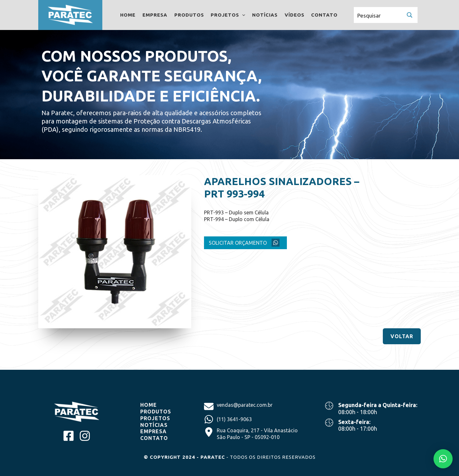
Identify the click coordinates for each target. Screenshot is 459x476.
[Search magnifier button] (410, 15)
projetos (155, 418)
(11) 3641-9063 (234, 419)
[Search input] (378, 15)
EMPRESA (154, 431)
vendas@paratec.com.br (245, 405)
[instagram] (85, 436)
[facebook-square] (69, 436)
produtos (157, 412)
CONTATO (154, 438)
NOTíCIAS (155, 425)
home (149, 405)
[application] (243, 15)
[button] (402, 336)
